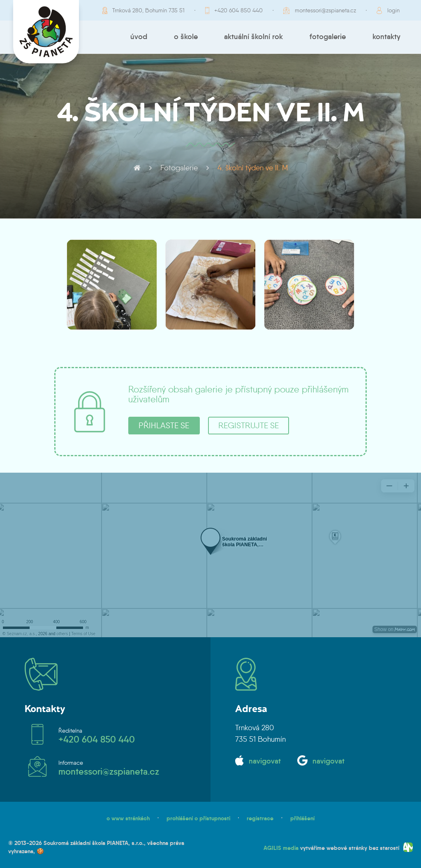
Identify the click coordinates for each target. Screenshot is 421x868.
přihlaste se (164, 425)
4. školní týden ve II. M (253, 168)
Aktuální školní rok (253, 37)
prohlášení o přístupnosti (198, 818)
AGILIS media (281, 848)
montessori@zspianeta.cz (325, 10)
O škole (186, 37)
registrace (260, 818)
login (393, 10)
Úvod (139, 37)
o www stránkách (128, 818)
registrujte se (249, 425)
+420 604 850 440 (238, 10)
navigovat (265, 761)
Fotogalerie (328, 37)
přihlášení (302, 818)
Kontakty (386, 37)
